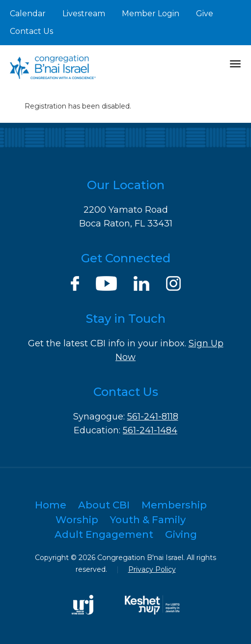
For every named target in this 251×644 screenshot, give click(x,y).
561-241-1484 (150, 430)
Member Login (151, 14)
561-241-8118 (153, 417)
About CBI (104, 505)
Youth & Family (148, 520)
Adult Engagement (104, 534)
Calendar (28, 14)
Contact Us (31, 31)
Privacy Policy (152, 569)
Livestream (84, 14)
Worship (77, 520)
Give (205, 14)
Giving (181, 534)
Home (51, 505)
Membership (174, 505)
